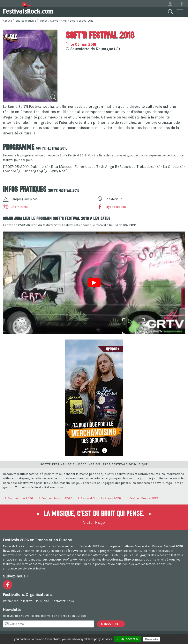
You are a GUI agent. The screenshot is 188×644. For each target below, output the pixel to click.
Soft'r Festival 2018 (82, 21)
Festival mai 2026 (20, 498)
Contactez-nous (63, 601)
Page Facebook (111, 207)
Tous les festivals (25, 21)
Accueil (7, 21)
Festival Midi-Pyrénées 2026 (101, 498)
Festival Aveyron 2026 (57, 498)
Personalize (152, 639)
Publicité (42, 601)
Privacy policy (171, 639)
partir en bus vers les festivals (137, 564)
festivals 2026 (90, 546)
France (43, 21)
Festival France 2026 (144, 498)
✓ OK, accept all (128, 639)
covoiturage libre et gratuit (126, 559)
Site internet (15, 207)
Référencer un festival (18, 601)
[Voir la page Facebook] (182, 5)
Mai (65, 21)
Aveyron (55, 21)
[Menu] (180, 12)
